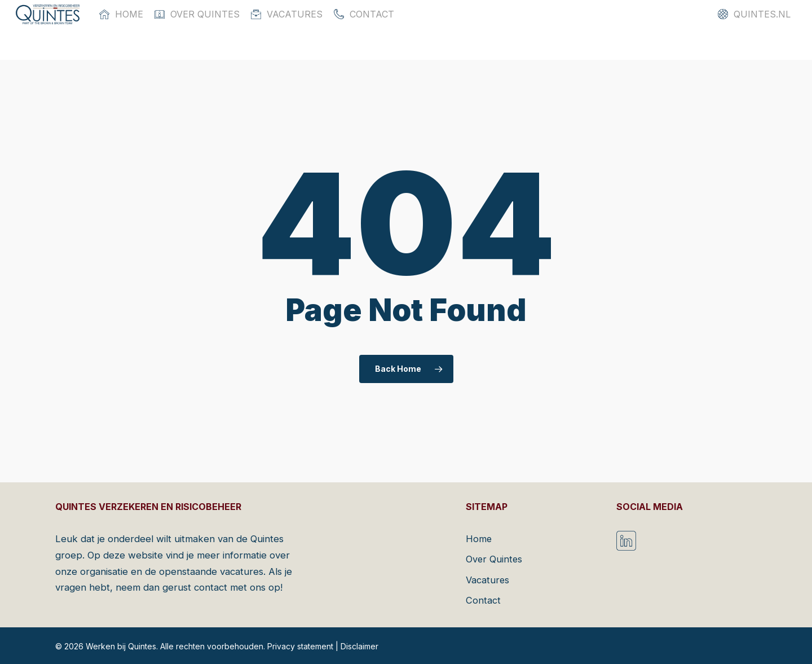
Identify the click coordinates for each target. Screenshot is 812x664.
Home (479, 538)
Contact (483, 600)
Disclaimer (359, 646)
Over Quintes (495, 559)
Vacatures (488, 579)
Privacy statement (300, 646)
